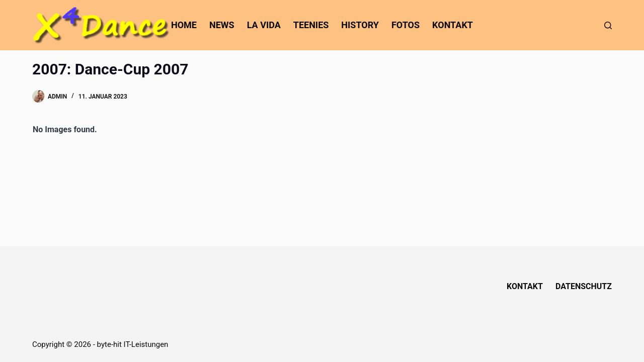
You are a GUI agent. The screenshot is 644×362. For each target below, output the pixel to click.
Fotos (406, 25)
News (222, 25)
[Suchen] (608, 25)
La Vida (264, 25)
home (184, 25)
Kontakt (453, 25)
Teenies (311, 25)
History (360, 25)
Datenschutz (584, 286)
